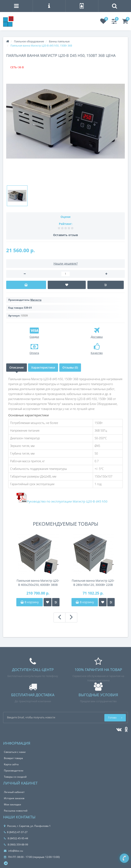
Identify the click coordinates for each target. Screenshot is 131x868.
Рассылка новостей (16, 811)
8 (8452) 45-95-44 (16, 838)
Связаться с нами (15, 752)
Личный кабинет (14, 792)
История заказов (14, 798)
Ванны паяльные (59, 41)
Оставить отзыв (65, 235)
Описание (17, 367)
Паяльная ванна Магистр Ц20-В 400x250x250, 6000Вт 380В (38, 583)
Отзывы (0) (70, 367)
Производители (14, 771)
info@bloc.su (13, 851)
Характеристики (43, 367)
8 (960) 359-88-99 (16, 845)
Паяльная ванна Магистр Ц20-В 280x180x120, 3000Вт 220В (93, 583)
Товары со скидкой (15, 777)
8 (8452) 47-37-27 (16, 832)
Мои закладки (13, 804)
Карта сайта (11, 764)
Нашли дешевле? (66, 263)
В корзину (30, 602)
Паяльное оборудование (29, 41)
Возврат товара (13, 758)
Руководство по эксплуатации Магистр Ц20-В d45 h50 (67, 501)
